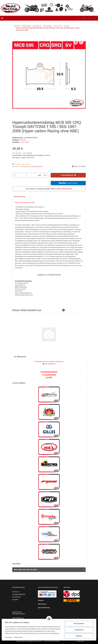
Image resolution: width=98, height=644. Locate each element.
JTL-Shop (87, 641)
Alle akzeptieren (79, 623)
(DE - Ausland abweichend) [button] (35, 167)
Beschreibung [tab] (20, 197)
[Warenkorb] (92, 18)
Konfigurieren (79, 629)
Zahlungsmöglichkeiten (19, 594)
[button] (79, 18)
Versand (29, 153)
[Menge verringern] (15, 175)
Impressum (9, 638)
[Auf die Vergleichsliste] (76, 42)
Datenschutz (19, 638)
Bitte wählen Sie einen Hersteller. (26, 570)
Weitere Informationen (64, 189)
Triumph (23, 140)
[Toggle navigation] (2, 18)
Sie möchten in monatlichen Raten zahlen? (49, 189)
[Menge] (27, 175)
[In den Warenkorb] (14, 37)
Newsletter (15, 600)
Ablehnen (79, 635)
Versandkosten (16, 597)
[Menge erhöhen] (45, 175)
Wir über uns (16, 592)
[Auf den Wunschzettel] (81, 42)
